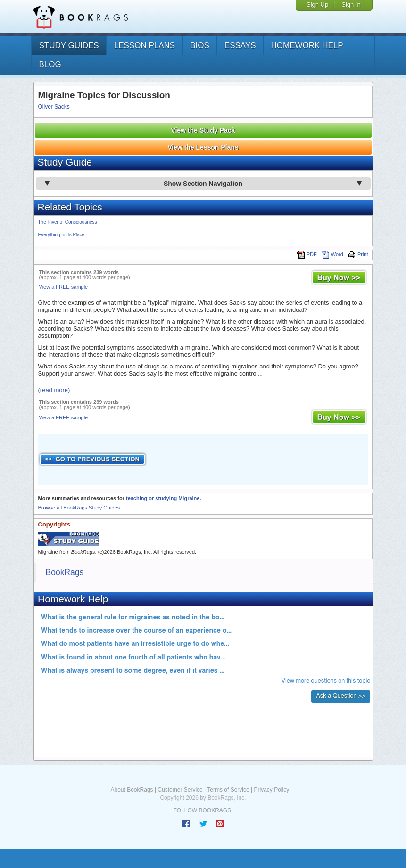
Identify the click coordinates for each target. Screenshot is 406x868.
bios (200, 46)
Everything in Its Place (62, 235)
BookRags (65, 572)
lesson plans (145, 46)
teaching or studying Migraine (163, 498)
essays (240, 46)
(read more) (54, 390)
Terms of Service (228, 790)
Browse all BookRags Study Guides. (80, 508)
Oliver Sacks (54, 107)
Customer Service (180, 790)
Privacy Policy (271, 790)
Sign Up (317, 4)
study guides (69, 46)
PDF (307, 254)
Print (358, 254)
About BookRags (132, 790)
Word (332, 254)
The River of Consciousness (68, 222)
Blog (50, 64)
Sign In (351, 4)
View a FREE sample (64, 287)
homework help (307, 46)
